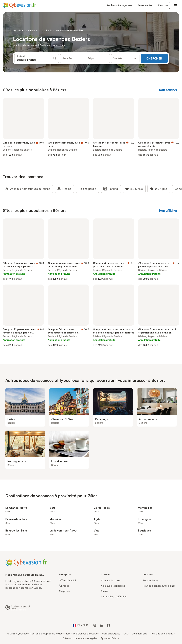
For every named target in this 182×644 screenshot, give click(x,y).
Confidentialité (140, 634)
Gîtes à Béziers (75, 30)
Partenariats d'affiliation (114, 596)
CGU (126, 634)
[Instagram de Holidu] (95, 625)
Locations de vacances (25, 30)
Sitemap (68, 638)
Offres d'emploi (67, 580)
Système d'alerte (110, 638)
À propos (64, 586)
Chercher (154, 58)
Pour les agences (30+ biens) (159, 586)
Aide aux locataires (111, 580)
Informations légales (86, 638)
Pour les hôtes (150, 580)
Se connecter (145, 5)
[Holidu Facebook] (108, 625)
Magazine (64, 591)
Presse (105, 591)
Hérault (60, 30)
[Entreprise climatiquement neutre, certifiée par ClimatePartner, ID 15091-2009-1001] (18, 607)
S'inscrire (163, 5)
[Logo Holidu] (19, 5)
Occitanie (47, 30)
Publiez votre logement (120, 5)
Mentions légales (111, 634)
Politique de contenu (162, 634)
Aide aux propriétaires (113, 586)
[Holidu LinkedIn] (102, 625)
